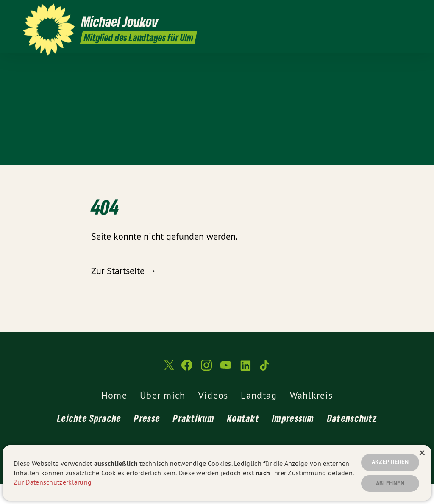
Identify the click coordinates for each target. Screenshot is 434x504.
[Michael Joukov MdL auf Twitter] (343, 11)
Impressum (293, 418)
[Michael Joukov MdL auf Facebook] (356, 11)
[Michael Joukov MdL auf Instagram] (368, 11)
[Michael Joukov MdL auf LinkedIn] (394, 11)
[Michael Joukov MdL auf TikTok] (406, 11)
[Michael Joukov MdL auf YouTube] (381, 11)
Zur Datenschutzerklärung (53, 482)
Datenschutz (352, 418)
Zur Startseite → (124, 271)
